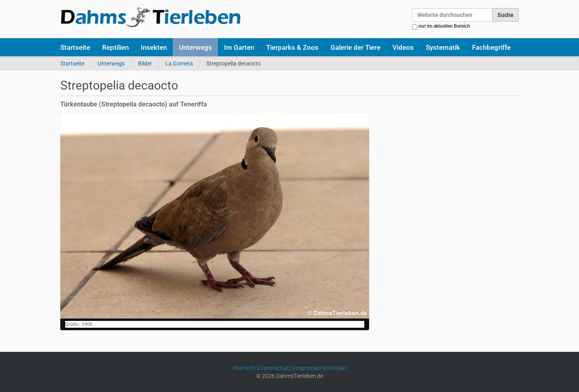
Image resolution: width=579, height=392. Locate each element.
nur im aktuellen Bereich (444, 26)
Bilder (145, 63)
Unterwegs (195, 47)
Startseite (75, 47)
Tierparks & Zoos (292, 47)
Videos (403, 47)
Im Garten (239, 47)
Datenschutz (276, 368)
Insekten (154, 47)
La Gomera (179, 63)
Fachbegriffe (491, 47)
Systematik (443, 47)
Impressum (309, 368)
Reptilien (115, 47)
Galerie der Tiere (355, 47)
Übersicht (244, 368)
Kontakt (337, 368)
